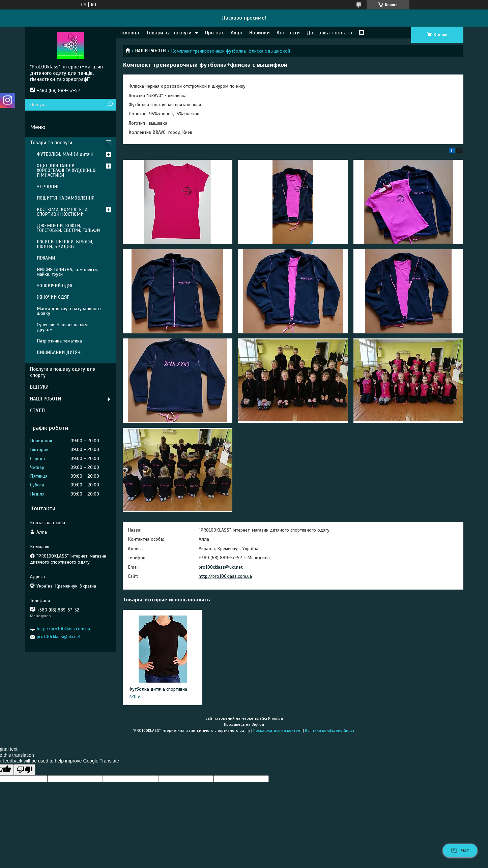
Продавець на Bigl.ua (244, 724)
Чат (460, 850)
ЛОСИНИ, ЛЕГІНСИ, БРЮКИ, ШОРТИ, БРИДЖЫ (65, 244)
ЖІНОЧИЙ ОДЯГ (53, 297)
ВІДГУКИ (39, 387)
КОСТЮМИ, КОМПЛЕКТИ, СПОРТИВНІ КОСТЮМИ (63, 212)
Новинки (260, 33)
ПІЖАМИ (46, 258)
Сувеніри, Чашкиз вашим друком (62, 327)
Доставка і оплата (329, 33)
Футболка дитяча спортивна (158, 689)
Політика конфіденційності (330, 730)
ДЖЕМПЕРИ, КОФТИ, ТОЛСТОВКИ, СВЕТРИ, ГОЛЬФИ (68, 228)
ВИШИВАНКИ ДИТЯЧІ (59, 352)
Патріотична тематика (59, 341)
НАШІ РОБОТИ (46, 399)
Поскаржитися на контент (278, 730)
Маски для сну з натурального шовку (69, 311)
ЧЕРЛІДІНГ (48, 187)
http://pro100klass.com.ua (225, 576)
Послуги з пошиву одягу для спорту (63, 372)
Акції (237, 33)
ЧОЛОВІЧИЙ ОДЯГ (55, 286)
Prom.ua (276, 718)
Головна (129, 33)
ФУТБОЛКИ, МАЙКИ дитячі (65, 154)
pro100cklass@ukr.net (221, 567)
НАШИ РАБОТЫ (151, 51)
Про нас (214, 33)
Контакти (288, 33)
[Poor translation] (25, 770)
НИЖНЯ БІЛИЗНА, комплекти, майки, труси (67, 272)
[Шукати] (110, 105)
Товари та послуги (169, 33)
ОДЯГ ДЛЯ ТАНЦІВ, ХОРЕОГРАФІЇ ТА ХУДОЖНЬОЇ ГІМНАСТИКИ (67, 170)
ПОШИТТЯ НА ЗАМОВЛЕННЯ (66, 198)
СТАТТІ (38, 411)
